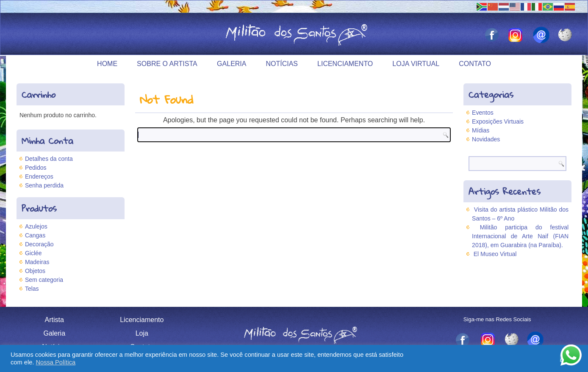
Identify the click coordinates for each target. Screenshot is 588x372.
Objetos (35, 271)
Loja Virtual (416, 64)
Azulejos (36, 226)
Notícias (282, 64)
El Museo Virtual (495, 254)
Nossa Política (55, 362)
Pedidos (36, 168)
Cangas (35, 235)
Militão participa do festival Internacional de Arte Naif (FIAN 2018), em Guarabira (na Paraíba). (520, 236)
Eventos (483, 113)
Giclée (33, 253)
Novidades (486, 139)
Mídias (481, 130)
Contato (475, 64)
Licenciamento (345, 64)
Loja (142, 333)
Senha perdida (44, 185)
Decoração (39, 244)
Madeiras (37, 262)
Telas (32, 289)
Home (107, 64)
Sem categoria (44, 280)
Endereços (39, 176)
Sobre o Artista (167, 64)
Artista (54, 320)
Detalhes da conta (49, 159)
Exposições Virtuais (498, 121)
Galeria (232, 64)
